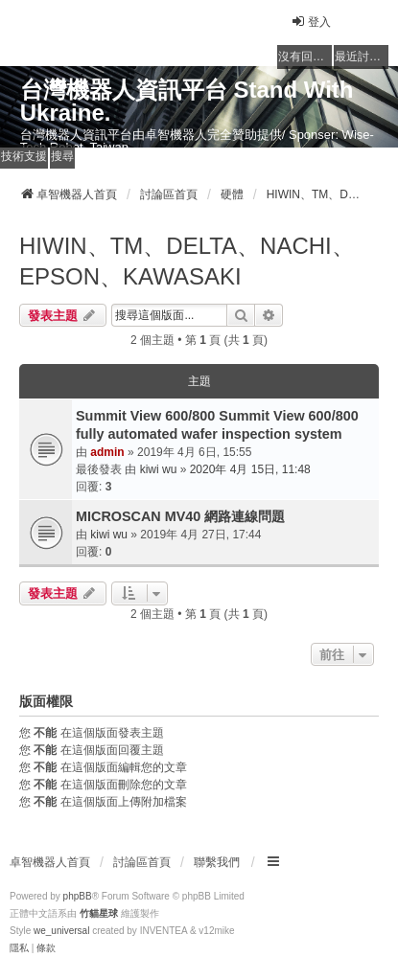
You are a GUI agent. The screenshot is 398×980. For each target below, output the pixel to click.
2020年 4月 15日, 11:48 (250, 469)
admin (107, 452)
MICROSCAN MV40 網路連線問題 (180, 516)
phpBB (78, 896)
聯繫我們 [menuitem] (217, 862)
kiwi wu (159, 469)
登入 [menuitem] (311, 22)
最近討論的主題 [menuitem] (362, 57)
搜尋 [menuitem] (62, 156)
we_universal (61, 931)
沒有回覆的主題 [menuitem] (305, 57)
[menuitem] (19, 948)
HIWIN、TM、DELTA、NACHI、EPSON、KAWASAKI (187, 261)
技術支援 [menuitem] (24, 156)
